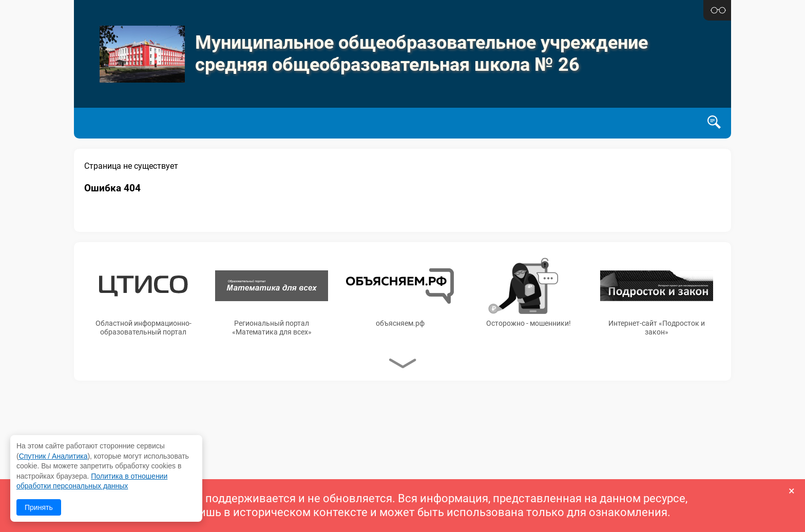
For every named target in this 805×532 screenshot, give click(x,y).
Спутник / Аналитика (53, 456)
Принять (39, 507)
